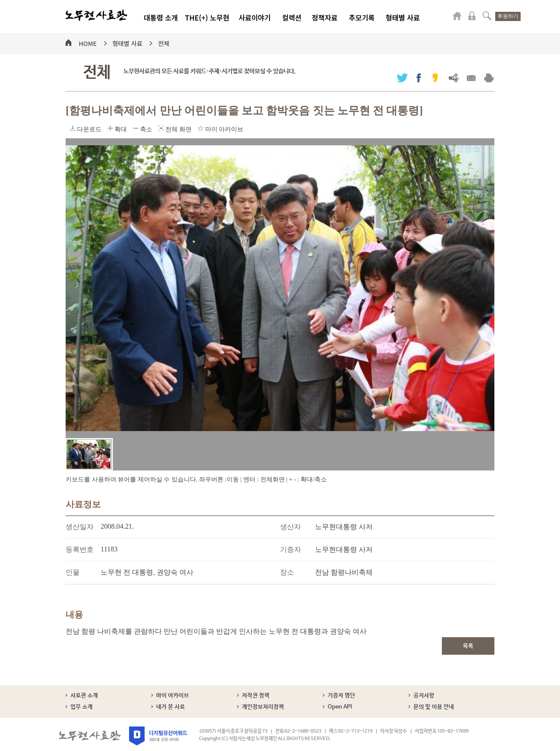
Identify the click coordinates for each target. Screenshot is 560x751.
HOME (88, 42)
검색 (487, 16)
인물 (73, 572)
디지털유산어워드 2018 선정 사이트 (158, 736)
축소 (136, 128)
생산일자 (80, 527)
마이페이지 (457, 16)
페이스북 (419, 78)
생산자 (290, 527)
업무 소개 (82, 707)
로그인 (472, 16)
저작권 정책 (256, 696)
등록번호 (80, 549)
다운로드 (73, 128)
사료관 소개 (84, 696)
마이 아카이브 (173, 696)
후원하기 (508, 16)
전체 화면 (161, 128)
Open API (340, 707)
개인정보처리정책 (263, 707)
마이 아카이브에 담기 (201, 128)
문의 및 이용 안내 (434, 707)
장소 (287, 572)
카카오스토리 (435, 78)
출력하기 (489, 78)
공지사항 (424, 696)
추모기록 (362, 18)
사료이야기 (255, 18)
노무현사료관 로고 (96, 15)
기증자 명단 (341, 696)
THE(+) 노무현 (207, 18)
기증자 (290, 549)
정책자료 (325, 18)
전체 (164, 42)
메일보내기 (471, 78)
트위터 (402, 78)
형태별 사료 (402, 18)
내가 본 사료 (171, 707)
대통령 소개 (161, 18)
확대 (110, 128)
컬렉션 (292, 18)
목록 (468, 646)
